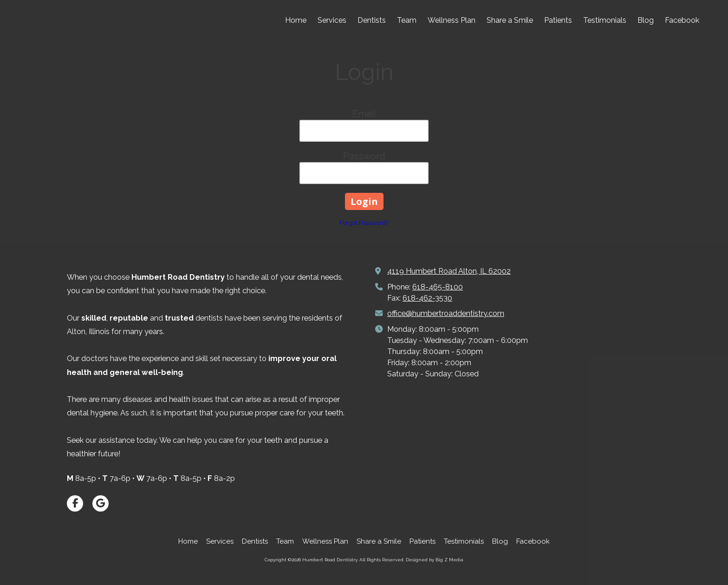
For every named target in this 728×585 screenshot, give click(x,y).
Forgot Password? (364, 223)
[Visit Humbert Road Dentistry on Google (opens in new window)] (101, 503)
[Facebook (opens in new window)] (682, 21)
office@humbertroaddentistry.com (446, 313)
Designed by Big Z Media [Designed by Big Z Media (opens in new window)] (435, 560)
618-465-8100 (438, 287)
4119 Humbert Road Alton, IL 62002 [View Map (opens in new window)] (449, 271)
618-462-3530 (427, 298)
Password (364, 156)
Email (364, 114)
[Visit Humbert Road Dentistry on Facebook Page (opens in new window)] (75, 503)
